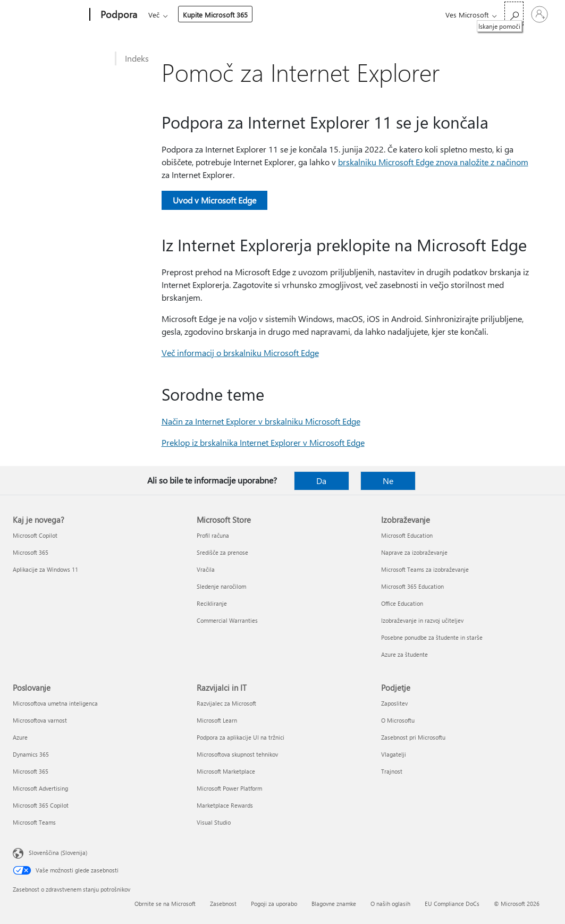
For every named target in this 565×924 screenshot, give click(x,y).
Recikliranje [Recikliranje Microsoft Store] (212, 603)
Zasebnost (223, 904)
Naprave (285, 15)
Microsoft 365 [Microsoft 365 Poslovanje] (31, 771)
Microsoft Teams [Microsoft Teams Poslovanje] (34, 822)
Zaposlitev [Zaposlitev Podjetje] (394, 703)
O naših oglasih (390, 904)
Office (210, 15)
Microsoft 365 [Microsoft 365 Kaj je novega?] (31, 552)
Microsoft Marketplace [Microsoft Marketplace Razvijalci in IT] (226, 771)
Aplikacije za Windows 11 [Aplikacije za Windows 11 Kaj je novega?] (45, 569)
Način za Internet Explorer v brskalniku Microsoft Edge (261, 421)
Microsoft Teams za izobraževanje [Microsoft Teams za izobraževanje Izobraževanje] (425, 569)
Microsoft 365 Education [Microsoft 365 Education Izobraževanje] (412, 586)
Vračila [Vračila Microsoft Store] (206, 569)
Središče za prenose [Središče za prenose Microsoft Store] (222, 552)
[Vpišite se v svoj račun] (539, 14)
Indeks (137, 58)
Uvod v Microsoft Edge (214, 200)
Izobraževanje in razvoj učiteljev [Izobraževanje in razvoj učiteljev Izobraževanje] (422, 620)
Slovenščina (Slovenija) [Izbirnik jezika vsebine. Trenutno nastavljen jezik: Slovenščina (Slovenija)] (58, 853)
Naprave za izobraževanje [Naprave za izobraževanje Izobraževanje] (414, 552)
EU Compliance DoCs (452, 904)
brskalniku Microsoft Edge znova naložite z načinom (433, 162)
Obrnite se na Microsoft (165, 904)
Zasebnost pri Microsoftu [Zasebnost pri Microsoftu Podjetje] (413, 737)
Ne (388, 481)
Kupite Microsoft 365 (386, 15)
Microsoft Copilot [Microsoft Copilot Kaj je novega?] (35, 535)
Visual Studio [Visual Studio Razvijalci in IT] (214, 822)
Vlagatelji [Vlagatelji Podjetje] (394, 754)
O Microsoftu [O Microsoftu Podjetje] (398, 720)
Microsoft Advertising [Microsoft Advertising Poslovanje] (40, 788)
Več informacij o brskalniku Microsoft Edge (240, 353)
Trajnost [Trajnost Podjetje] (392, 771)
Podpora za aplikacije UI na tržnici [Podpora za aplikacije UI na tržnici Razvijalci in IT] (241, 737)
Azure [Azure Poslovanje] (20, 737)
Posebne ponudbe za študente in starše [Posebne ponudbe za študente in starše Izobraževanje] (432, 637)
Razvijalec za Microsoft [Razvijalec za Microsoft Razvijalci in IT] (226, 703)
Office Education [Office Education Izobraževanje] (402, 603)
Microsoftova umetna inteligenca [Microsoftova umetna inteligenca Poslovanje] (55, 703)
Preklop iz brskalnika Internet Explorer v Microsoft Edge (263, 442)
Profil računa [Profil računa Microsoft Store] (213, 535)
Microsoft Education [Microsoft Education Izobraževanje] (407, 535)
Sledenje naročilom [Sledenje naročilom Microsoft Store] (221, 586)
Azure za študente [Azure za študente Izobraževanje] (404, 654)
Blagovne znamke (334, 904)
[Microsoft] (49, 15)
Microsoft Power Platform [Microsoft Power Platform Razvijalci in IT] (229, 788)
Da (321, 481)
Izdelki (242, 15)
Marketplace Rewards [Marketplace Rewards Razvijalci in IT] (225, 805)
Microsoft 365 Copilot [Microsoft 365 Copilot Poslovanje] (41, 805)
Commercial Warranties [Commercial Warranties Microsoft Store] (227, 620)
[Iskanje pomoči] (514, 14)
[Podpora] (118, 15)
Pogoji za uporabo (274, 904)
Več (324, 15)
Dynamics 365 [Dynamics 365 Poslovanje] (31, 754)
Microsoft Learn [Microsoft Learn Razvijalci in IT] (217, 720)
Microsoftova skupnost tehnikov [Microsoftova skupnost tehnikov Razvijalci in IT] (237, 754)
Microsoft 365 (168, 15)
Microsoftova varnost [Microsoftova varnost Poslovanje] (40, 720)
